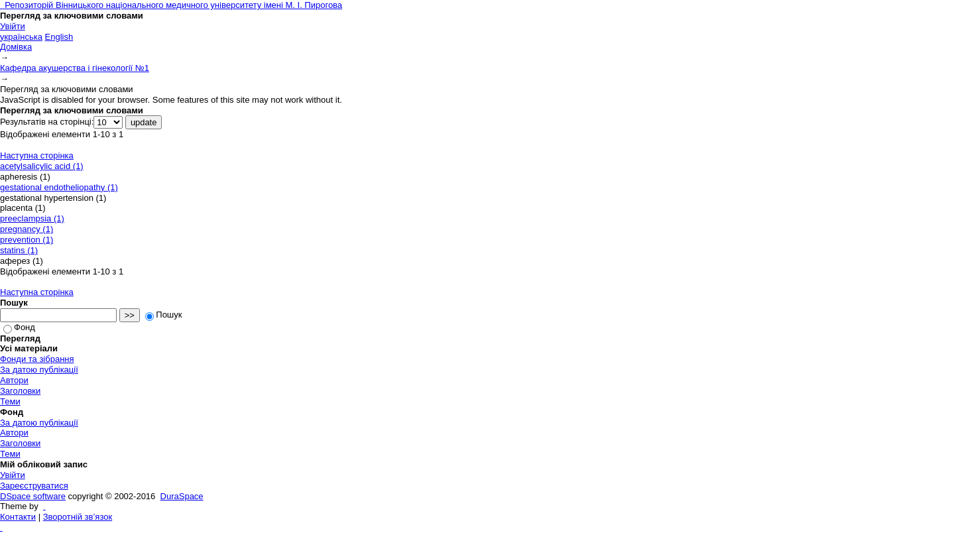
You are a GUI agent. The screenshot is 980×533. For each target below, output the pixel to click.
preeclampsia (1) (32, 218)
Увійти (13, 26)
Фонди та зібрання (37, 359)
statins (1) (19, 250)
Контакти (18, 517)
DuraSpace (182, 496)
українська (21, 37)
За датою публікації (39, 370)
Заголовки (20, 391)
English (59, 37)
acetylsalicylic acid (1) (42, 166)
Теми (10, 401)
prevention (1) (27, 240)
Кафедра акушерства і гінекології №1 (75, 68)
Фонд (19, 327)
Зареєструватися (34, 486)
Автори (14, 380)
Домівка (16, 47)
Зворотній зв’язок (78, 517)
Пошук (163, 315)
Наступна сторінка (37, 155)
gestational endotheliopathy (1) (59, 187)
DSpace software (33, 496)
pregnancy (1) (27, 229)
